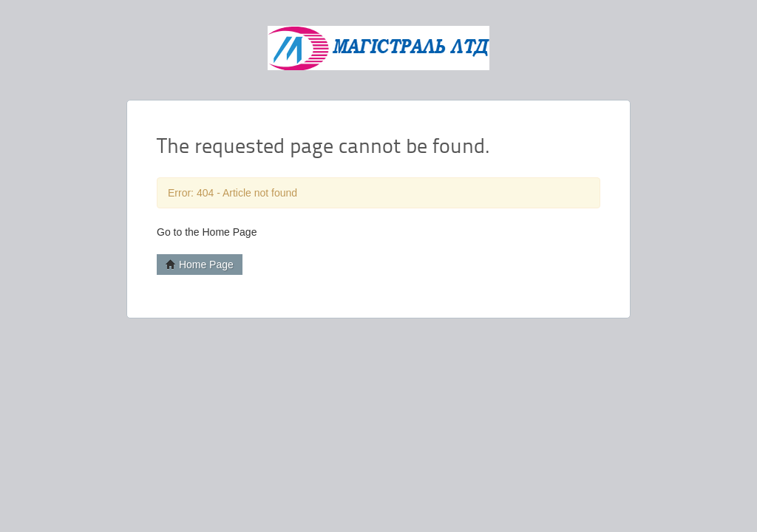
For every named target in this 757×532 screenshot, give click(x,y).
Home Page (200, 265)
